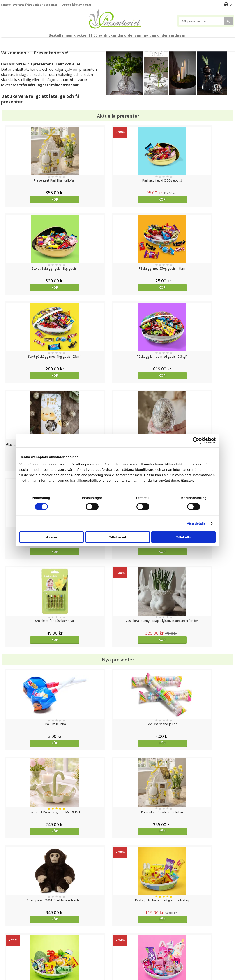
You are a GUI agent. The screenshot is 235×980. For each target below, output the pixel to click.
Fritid (157, 42)
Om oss (7, 951)
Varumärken (10, 938)
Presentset (73, 42)
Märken (195, 42)
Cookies (7, 931)
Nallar (5, 965)
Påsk (51, 42)
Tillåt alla (184, 537)
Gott (175, 42)
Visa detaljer (197, 523)
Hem (123, 42)
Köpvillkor (8, 945)
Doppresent (10, 972)
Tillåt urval (118, 537)
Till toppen (118, 916)
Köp (30, 199)
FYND (212, 43)
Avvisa (52, 537)
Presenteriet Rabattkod (19, 958)
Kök (140, 42)
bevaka (146, 670)
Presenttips (100, 42)
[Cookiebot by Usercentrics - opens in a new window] (196, 441)
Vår (35, 43)
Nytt (23, 43)
